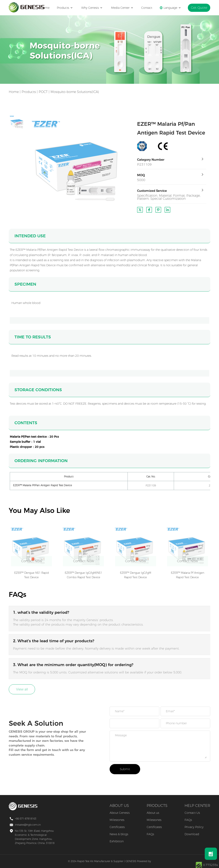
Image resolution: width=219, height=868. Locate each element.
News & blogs (119, 834)
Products (67, 8)
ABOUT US (119, 806)
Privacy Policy (194, 827)
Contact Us (192, 813)
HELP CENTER (197, 806)
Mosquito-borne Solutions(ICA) (75, 92)
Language (173, 8)
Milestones (117, 820)
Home (47, 8)
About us (153, 813)
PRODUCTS (157, 806)
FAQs (150, 834)
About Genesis (120, 813)
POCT (43, 92)
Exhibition (117, 841)
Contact (149, 8)
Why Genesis (94, 8)
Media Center (124, 8)
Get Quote (200, 8)
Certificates (117, 827)
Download (192, 834)
